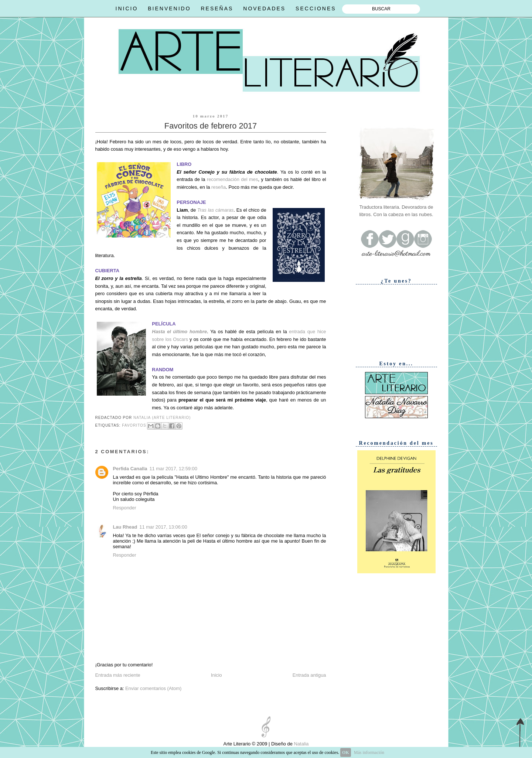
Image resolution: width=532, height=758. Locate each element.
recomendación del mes (232, 179)
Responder (125, 508)
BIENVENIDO (169, 8)
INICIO (127, 8)
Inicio (216, 675)
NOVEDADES (264, 8)
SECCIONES (316, 8)
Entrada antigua (309, 675)
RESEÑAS (217, 8)
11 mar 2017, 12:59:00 (173, 469)
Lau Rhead (125, 527)
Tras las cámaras (215, 210)
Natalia (301, 744)
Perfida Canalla (130, 469)
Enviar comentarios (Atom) (153, 688)
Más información (369, 752)
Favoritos (134, 425)
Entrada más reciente (118, 675)
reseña (219, 187)
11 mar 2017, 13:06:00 (163, 527)
